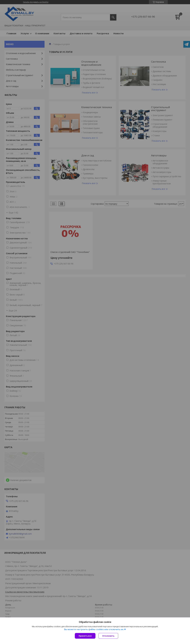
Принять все (85, 636)
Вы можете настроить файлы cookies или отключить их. (94, 629)
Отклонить (108, 636)
